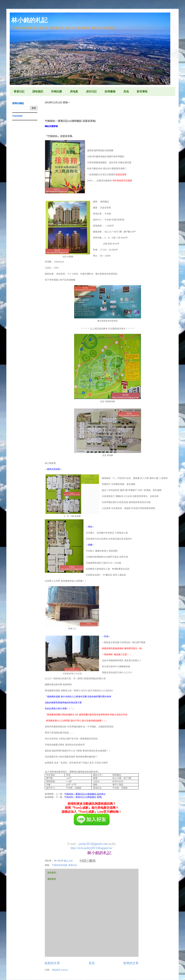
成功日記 (91, 91)
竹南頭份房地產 (60, 865)
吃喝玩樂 (57, 91)
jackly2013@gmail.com (93, 844)
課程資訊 (38, 91)
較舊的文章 (131, 963)
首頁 (92, 963)
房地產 (74, 91)
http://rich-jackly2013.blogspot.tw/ (92, 848)
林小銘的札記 (29, 20)
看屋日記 (19, 91)
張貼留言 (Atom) (60, 970)
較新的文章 (52, 963)
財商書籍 (110, 91)
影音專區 (142, 91)
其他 (126, 91)
